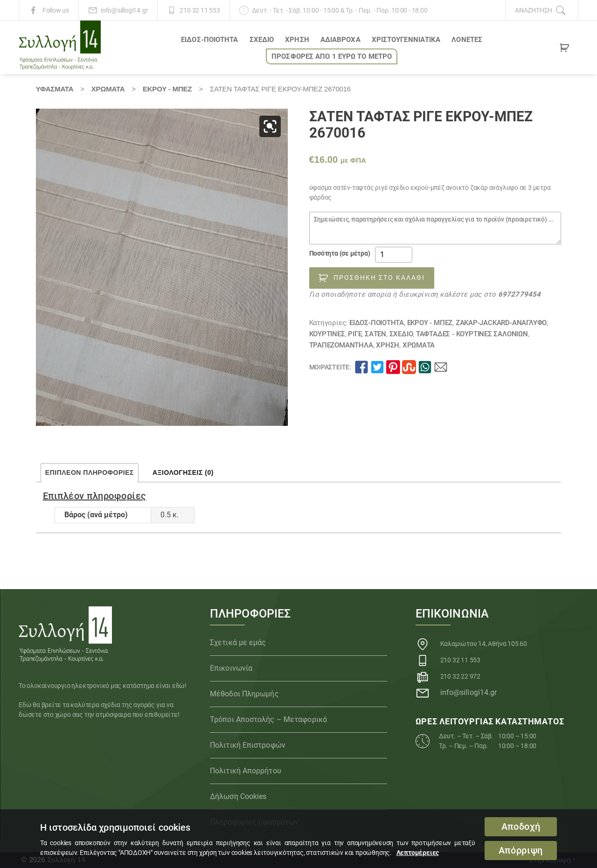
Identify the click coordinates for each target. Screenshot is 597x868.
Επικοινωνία (231, 668)
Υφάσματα (55, 89)
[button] (270, 126)
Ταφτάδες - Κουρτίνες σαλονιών (472, 334)
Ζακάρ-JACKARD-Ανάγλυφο (501, 323)
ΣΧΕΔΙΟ (262, 40)
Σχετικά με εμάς (238, 642)
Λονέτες (467, 40)
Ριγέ (355, 334)
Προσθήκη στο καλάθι (379, 278)
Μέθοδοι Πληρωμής (244, 694)
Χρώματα (108, 89)
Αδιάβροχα (340, 40)
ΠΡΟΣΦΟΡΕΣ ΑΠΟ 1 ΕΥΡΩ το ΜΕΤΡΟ (332, 56)
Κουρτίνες (327, 334)
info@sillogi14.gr (124, 10)
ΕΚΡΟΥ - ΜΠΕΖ (167, 89)
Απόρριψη (521, 851)
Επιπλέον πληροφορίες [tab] (90, 472)
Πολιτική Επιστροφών (248, 745)
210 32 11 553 (200, 10)
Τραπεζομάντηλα (341, 345)
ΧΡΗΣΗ (297, 40)
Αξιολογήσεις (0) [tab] (183, 472)
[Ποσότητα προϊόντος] (394, 255)
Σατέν (375, 334)
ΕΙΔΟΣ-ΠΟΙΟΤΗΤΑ (209, 40)
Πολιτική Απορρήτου (246, 771)
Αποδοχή (521, 827)
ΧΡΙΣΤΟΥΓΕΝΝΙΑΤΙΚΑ (406, 40)
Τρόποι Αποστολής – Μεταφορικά (268, 719)
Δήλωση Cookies (238, 796)
